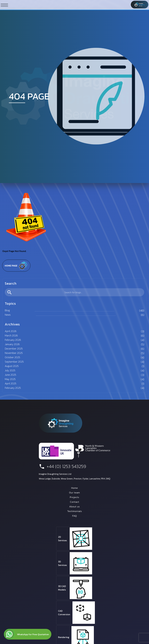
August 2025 (12, 366)
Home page (16, 266)
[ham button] (4, 5)
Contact (75, 502)
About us (74, 506)
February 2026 (13, 340)
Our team (74, 493)
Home (75, 488)
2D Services (62, 539)
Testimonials (75, 511)
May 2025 (10, 379)
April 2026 (11, 331)
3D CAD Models (62, 588)
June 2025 (10, 375)
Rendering (64, 637)
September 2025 (14, 362)
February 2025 (13, 388)
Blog (7, 310)
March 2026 (11, 335)
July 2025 (10, 370)
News (8, 315)
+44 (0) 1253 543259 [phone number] (62, 466)
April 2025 (11, 383)
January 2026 (12, 344)
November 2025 (14, 353)
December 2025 (14, 349)
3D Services (62, 563)
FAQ (75, 516)
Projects (74, 497)
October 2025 (12, 357)
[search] (74, 292)
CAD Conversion (64, 613)
